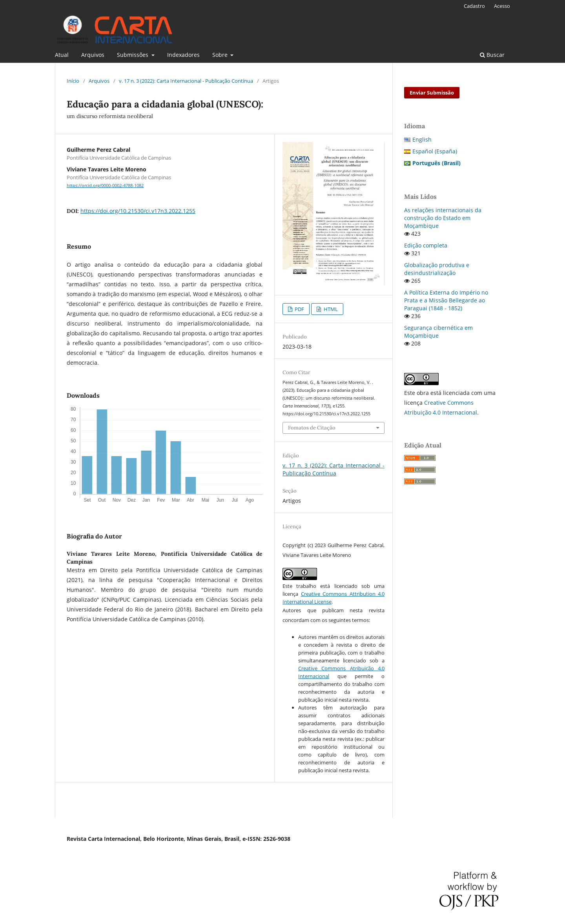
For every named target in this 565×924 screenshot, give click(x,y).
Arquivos (93, 55)
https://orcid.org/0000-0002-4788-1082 (105, 186)
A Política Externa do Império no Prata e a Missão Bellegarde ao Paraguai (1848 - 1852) (446, 300)
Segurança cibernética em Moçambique (438, 332)
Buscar (492, 55)
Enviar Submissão (432, 93)
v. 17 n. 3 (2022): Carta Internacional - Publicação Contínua (186, 81)
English (422, 139)
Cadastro (474, 6)
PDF (299, 309)
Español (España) (435, 151)
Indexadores (183, 55)
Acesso (502, 6)
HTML (330, 309)
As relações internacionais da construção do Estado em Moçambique (443, 218)
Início (73, 81)
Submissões (133, 55)
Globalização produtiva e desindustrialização (437, 269)
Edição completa (426, 245)
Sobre (221, 55)
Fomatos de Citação (312, 428)
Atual (62, 55)
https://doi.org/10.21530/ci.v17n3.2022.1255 (138, 211)
